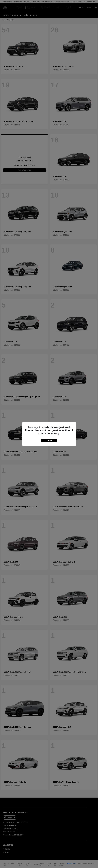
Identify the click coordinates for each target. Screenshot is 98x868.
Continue (49, 440)
